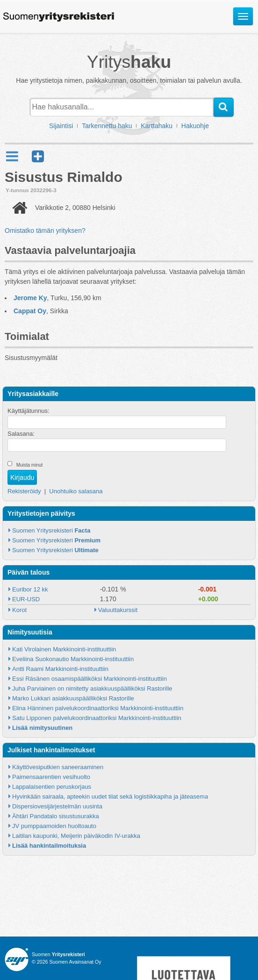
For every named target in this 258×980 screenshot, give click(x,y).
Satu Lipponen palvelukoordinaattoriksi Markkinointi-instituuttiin (97, 718)
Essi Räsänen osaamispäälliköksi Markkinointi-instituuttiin (90, 679)
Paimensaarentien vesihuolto (51, 777)
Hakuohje (195, 126)
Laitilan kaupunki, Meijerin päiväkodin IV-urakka (76, 836)
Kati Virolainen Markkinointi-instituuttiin (64, 649)
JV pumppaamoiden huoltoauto (54, 826)
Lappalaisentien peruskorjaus (52, 787)
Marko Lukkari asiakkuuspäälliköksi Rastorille (73, 698)
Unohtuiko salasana (76, 491)
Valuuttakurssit (118, 610)
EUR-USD (26, 599)
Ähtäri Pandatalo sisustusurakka (56, 816)
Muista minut (30, 465)
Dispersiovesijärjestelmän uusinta (57, 806)
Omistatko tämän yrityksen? (45, 231)
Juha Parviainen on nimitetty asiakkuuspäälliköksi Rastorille (92, 688)
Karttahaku (157, 126)
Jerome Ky (30, 298)
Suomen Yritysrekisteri (51, 530)
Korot (19, 610)
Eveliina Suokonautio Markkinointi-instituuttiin (73, 659)
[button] (38, 156)
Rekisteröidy (24, 491)
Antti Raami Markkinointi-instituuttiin (60, 669)
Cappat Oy (30, 311)
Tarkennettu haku (107, 126)
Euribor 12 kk (30, 589)
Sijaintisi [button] (61, 126)
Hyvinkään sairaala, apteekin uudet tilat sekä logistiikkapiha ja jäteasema (110, 796)
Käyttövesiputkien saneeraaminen (58, 767)
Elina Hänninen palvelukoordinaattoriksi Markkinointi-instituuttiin (98, 708)
